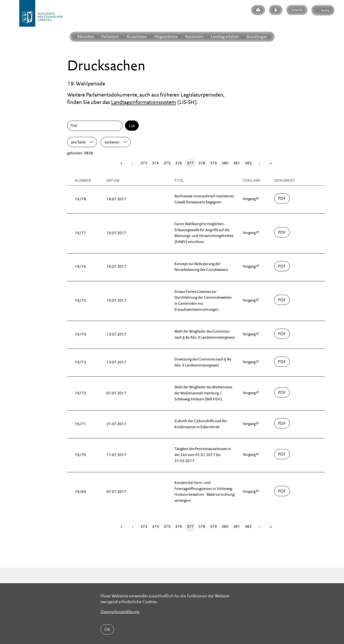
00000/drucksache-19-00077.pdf (282, 232)
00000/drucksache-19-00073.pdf (282, 362)
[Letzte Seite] (271, 163)
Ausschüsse (137, 37)
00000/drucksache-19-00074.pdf (282, 334)
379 (213, 163)
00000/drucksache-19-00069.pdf (282, 491)
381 (237, 163)
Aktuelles (85, 37)
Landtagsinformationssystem (144, 102)
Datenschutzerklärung (120, 612)
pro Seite (78, 142)
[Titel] (96, 126)
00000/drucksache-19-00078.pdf (282, 198)
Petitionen (194, 37)
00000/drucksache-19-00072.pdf (282, 392)
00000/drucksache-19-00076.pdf (282, 266)
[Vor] (260, 163)
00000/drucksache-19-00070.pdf (282, 454)
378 (202, 163)
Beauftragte (257, 37)
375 (167, 163)
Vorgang (249, 199)
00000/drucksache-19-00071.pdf (282, 423)
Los (132, 126)
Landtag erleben (225, 37)
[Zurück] (132, 163)
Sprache (297, 10)
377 (190, 163)
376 (179, 163)
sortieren (112, 142)
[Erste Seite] (121, 163)
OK (107, 629)
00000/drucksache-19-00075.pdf (282, 300)
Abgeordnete (166, 37)
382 (248, 163)
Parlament (110, 37)
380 (225, 163)
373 (144, 163)
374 (155, 163)
